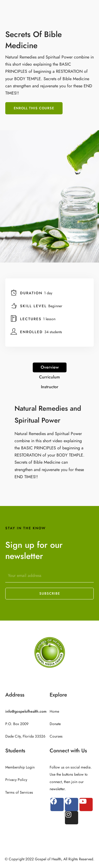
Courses (56, 736)
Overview (50, 367)
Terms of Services (19, 792)
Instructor (50, 387)
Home (54, 711)
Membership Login (20, 767)
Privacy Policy (16, 780)
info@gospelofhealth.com (26, 711)
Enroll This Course (34, 108)
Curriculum (49, 377)
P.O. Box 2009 (17, 724)
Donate (55, 724)
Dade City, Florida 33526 (25, 736)
